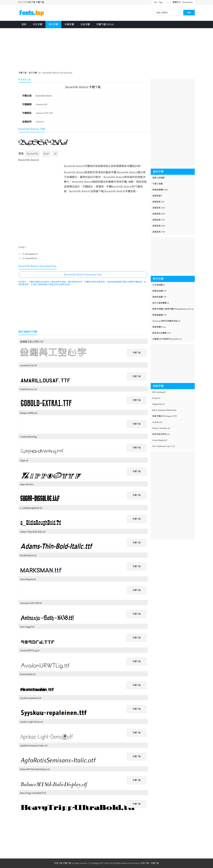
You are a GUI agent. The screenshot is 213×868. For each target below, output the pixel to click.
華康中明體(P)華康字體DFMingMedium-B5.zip (173, 309)
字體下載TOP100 (105, 24)
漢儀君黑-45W (159, 214)
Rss (156, 2)
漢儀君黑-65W (159, 226)
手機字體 (69, 24)
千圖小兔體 (157, 184)
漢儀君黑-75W (159, 232)
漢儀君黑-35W (159, 208)
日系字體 (85, 24)
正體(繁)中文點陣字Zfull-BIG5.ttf (167, 339)
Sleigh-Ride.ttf (158, 404)
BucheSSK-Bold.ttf (44, 96)
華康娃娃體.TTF (159, 291)
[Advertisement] (107, 50)
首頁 (24, 24)
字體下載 (40, 2)
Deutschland (187, 2)
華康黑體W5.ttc (159, 327)
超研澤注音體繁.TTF (162, 333)
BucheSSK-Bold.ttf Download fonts (83, 275)
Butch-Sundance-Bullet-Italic (164, 410)
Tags (161, 2)
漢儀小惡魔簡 (158, 178)
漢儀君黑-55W (159, 220)
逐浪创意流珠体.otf (161, 434)
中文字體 (37, 24)
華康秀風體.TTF (159, 297)
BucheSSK (33, 154)
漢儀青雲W (157, 196)
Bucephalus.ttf (32, 254)
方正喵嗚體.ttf (159, 285)
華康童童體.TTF (159, 315)
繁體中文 (177, 2)
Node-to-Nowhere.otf (161, 428)
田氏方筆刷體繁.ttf (161, 303)
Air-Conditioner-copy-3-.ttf (164, 446)
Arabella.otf (157, 422)
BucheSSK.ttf (31, 258)
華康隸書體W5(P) (160, 190)
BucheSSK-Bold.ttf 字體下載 (83, 87)
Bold (46, 154)
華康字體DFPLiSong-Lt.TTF (165, 416)
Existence (156, 398)
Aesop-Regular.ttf (160, 440)
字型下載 (31, 2)
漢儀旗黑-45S (158, 202)
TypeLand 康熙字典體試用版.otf (166, 321)
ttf (55, 154)
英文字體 (53, 24)
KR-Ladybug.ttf (159, 392)
